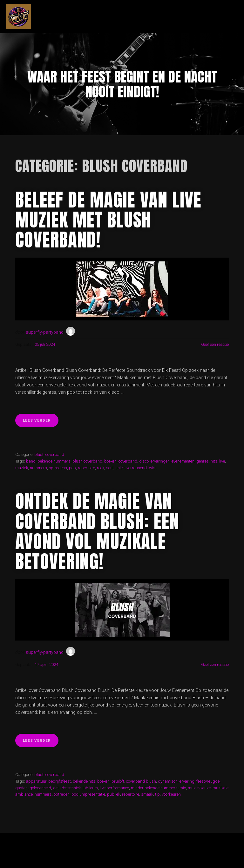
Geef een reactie (215, 344)
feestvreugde (208, 781)
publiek (114, 794)
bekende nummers (54, 461)
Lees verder (41, 422)
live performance (114, 788)
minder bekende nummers (154, 788)
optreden (62, 794)
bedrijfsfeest (60, 781)
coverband (128, 461)
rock (101, 468)
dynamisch (168, 781)
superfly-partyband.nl (103, 17)
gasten (21, 788)
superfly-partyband (45, 332)
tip (157, 794)
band (31, 461)
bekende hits (84, 781)
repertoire (86, 468)
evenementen (183, 461)
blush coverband (49, 454)
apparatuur (36, 781)
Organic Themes (135, 853)
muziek (22, 468)
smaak (147, 794)
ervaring (187, 781)
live (222, 461)
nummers (38, 468)
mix (183, 788)
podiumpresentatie (88, 794)
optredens (58, 468)
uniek (120, 468)
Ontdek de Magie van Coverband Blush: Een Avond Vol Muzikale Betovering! (97, 531)
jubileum (90, 788)
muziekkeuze (199, 788)
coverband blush (141, 781)
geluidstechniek (67, 788)
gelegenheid (40, 788)
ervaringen (160, 461)
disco (144, 461)
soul (110, 468)
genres (203, 461)
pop (72, 468)
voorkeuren (171, 794)
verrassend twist (142, 468)
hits (214, 461)
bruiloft (118, 781)
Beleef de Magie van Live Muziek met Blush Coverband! (108, 220)
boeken (110, 461)
